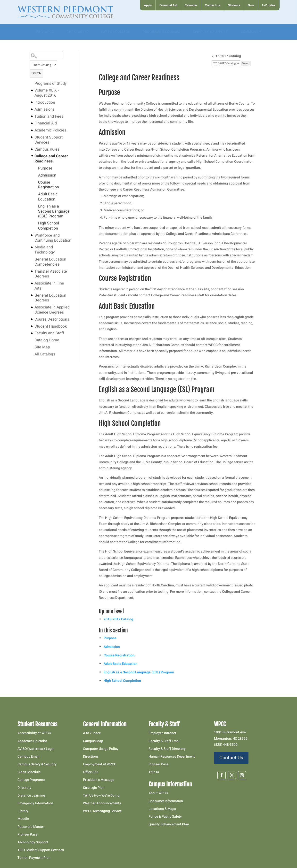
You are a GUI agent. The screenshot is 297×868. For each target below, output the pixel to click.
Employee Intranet (162, 733)
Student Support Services (49, 140)
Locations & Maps (162, 809)
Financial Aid (46, 123)
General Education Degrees (50, 298)
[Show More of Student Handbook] (32, 326)
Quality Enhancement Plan (169, 824)
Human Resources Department (172, 757)
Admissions (45, 110)
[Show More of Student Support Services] (32, 137)
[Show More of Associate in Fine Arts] (32, 283)
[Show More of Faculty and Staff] (32, 333)
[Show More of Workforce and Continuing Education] (32, 235)
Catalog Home (47, 340)
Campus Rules (47, 150)
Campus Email (29, 757)
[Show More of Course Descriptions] (32, 319)
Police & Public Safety (165, 817)
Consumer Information (166, 801)
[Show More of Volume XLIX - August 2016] (32, 90)
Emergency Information (35, 803)
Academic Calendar (32, 741)
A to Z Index (92, 733)
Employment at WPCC (100, 764)
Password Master (31, 827)
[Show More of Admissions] (32, 109)
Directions (91, 757)
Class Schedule (29, 772)
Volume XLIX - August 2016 (47, 93)
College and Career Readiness (51, 159)
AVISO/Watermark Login (36, 749)
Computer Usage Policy (101, 749)
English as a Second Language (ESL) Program (54, 212)
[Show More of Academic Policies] (32, 130)
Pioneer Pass (27, 834)
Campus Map (93, 741)
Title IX (154, 772)
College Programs (31, 780)
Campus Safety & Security (37, 764)
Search (36, 73)
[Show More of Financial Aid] (32, 123)
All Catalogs (45, 354)
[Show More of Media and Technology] (32, 247)
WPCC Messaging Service (102, 811)
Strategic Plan (94, 788)
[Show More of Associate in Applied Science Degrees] (32, 307)
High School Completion (49, 226)
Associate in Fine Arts (49, 286)
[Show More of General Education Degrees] (32, 295)
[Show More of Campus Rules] (32, 149)
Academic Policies (50, 131)
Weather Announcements (102, 803)
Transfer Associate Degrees (51, 274)
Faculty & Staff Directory (167, 749)
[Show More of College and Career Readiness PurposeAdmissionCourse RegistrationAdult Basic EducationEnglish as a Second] (32, 156)
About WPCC (158, 793)
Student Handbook (51, 327)
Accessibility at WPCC (34, 733)
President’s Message (99, 780)
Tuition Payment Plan (34, 858)
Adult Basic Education (48, 197)
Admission (47, 176)
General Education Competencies (50, 262)
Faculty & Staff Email (165, 741)
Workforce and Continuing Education (53, 238)
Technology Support (33, 842)
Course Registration (49, 185)
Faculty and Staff (49, 333)
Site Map (42, 347)
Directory (24, 788)
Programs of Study (51, 84)
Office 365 (91, 772)
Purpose (45, 169)
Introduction (45, 103)
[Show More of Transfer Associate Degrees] (32, 271)
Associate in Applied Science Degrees (52, 310)
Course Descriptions (52, 320)
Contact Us (231, 758)
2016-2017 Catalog (118, 619)
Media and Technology (45, 250)
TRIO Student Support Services (41, 850)
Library (23, 811)
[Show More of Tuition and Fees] (32, 116)
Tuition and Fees (49, 117)
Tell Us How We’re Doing (101, 795)
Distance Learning (31, 795)
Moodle (23, 819)
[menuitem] (148, 5)
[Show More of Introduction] (32, 102)
